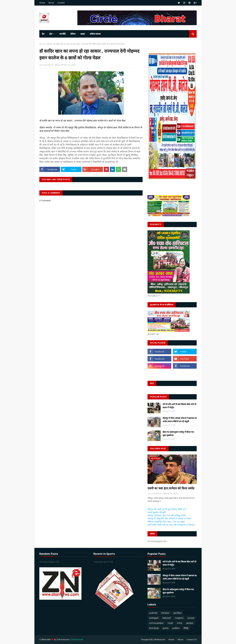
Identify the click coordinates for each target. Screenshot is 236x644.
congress (179, 618)
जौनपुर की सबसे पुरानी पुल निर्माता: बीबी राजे (167, 509)
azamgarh (154, 618)
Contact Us (192, 640)
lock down (154, 628)
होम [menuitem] (51, 34)
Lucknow (153, 613)
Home (42, 3)
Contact (61, 3)
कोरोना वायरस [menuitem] (95, 34)
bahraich (167, 618)
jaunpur (190, 623)
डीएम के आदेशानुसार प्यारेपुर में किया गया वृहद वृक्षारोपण (178, 434)
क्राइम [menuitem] (83, 34)
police (166, 628)
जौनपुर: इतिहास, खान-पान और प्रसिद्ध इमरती (167, 515)
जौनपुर (49, 44)
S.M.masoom (63, 640)
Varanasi (165, 613)
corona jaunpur (156, 623)
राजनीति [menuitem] (62, 34)
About (51, 3)
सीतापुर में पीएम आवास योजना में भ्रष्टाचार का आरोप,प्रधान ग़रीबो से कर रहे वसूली (180, 420)
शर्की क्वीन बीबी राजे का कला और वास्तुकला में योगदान (171, 525)
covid (170, 623)
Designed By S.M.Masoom (153, 640)
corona (191, 618)
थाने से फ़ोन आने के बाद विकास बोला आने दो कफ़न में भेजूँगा (179, 406)
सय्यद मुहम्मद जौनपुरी (157, 512)
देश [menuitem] (43, 34)
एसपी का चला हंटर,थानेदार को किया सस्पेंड (171, 488)
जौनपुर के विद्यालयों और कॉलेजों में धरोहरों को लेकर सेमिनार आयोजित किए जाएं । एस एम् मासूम (169, 520)
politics (176, 628)
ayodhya (177, 613)
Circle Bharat (48, 65)
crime (179, 623)
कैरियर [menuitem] (73, 34)
